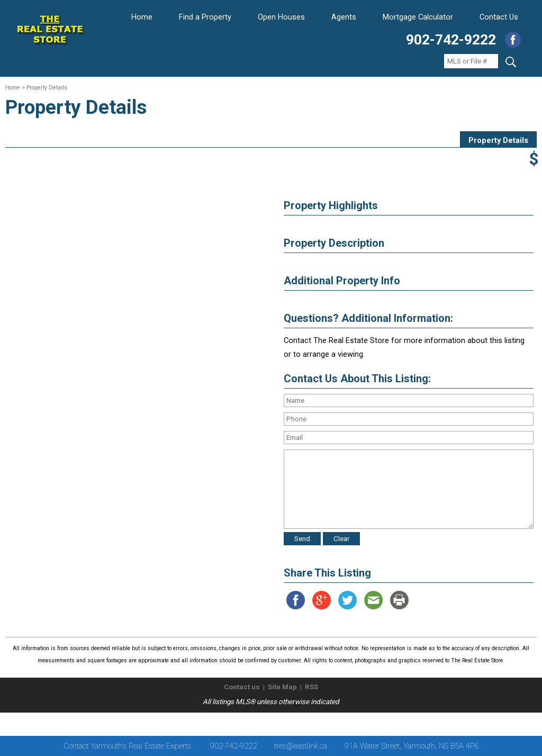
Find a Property (205, 17)
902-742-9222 (451, 40)
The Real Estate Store (267, 721)
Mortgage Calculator (418, 17)
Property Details (498, 140)
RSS (311, 687)
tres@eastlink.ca (301, 746)
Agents (344, 17)
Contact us (242, 687)
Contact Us (499, 17)
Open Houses (281, 17)
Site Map (282, 687)
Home (142, 17)
